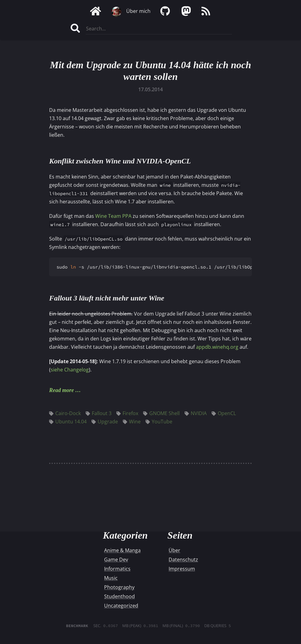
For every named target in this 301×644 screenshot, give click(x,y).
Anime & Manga (122, 550)
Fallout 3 (99, 413)
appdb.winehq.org (217, 347)
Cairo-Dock (65, 413)
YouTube (159, 422)
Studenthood (119, 596)
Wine (132, 422)
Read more (62, 390)
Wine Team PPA (113, 216)
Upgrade (105, 422)
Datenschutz (183, 560)
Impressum (182, 569)
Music (111, 578)
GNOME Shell (161, 413)
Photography (119, 587)
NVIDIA (196, 413)
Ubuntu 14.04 (68, 422)
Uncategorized (121, 606)
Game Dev (116, 560)
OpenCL (224, 413)
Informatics (117, 569)
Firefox (127, 413)
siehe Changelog (70, 370)
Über (174, 550)
